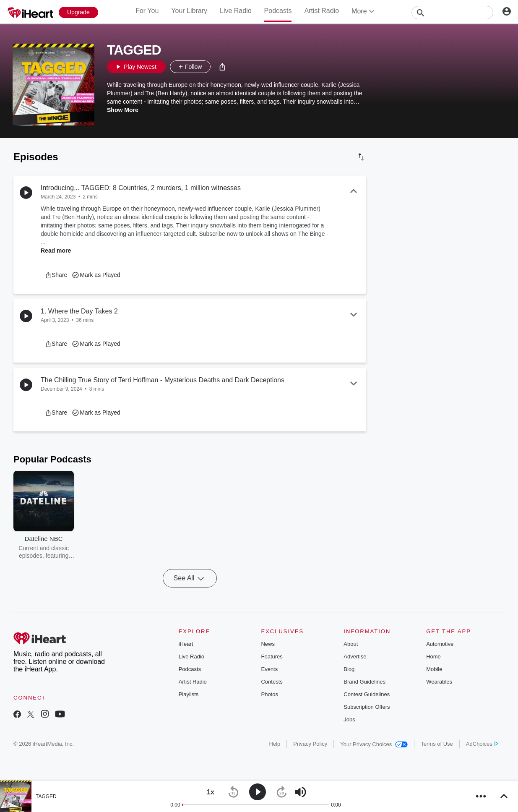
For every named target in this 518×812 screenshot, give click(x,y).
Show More (123, 110)
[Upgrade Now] (78, 12)
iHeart (186, 644)
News (268, 644)
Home (433, 657)
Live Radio (236, 11)
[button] (222, 67)
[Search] (452, 13)
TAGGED (46, 796)
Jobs (349, 719)
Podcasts (278, 11)
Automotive (440, 644)
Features (272, 657)
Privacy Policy (310, 744)
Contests (272, 682)
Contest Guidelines (367, 694)
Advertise (355, 657)
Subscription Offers (367, 707)
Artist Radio (321, 11)
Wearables (439, 682)
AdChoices (482, 744)
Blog (349, 669)
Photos (269, 694)
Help (275, 744)
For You (147, 11)
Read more (56, 251)
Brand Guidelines (364, 682)
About (351, 644)
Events (269, 669)
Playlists (189, 694)
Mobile (434, 669)
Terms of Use (437, 744)
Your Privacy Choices (374, 744)
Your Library (189, 11)
